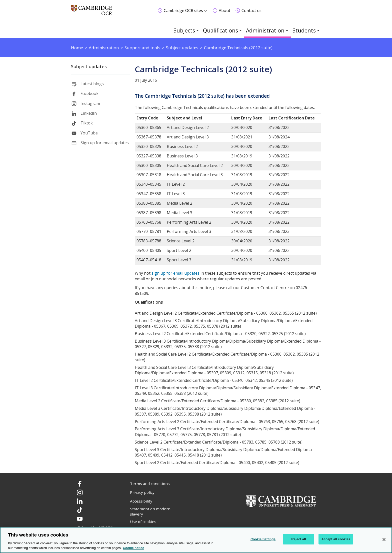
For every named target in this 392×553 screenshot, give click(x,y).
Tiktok (87, 123)
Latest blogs (92, 84)
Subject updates (89, 66)
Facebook (89, 93)
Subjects (184, 30)
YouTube (89, 133)
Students (304, 30)
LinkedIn (89, 113)
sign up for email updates (175, 273)
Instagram (90, 103)
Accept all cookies (336, 539)
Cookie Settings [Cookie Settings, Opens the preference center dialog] (263, 539)
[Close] (384, 540)
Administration (265, 30)
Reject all (298, 539)
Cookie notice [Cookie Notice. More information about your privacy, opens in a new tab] (133, 548)
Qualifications (220, 30)
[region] (196, 540)
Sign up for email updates (105, 143)
